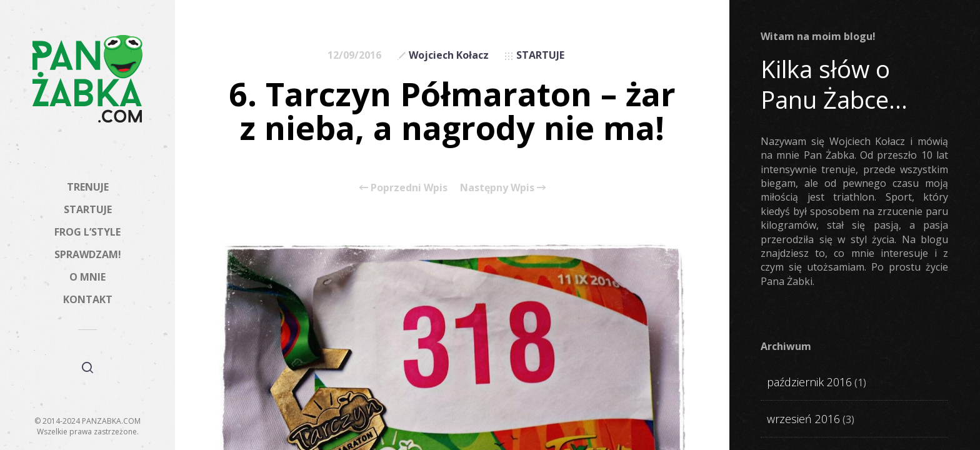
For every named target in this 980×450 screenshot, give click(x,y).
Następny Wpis (503, 187)
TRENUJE (88, 187)
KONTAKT (88, 299)
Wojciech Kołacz (449, 55)
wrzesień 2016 (803, 419)
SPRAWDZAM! (88, 254)
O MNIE (87, 277)
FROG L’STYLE (87, 232)
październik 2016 (809, 382)
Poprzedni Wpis (403, 187)
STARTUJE (88, 209)
